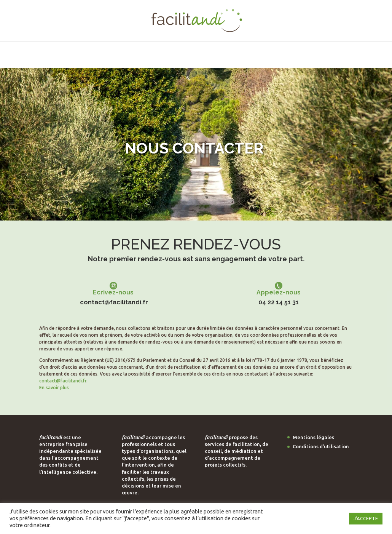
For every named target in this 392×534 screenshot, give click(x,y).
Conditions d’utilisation (321, 446)
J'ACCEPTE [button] (366, 518)
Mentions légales (313, 437)
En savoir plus (54, 388)
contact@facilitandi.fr (114, 304)
